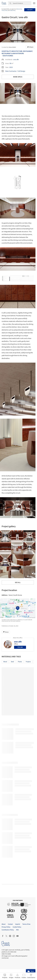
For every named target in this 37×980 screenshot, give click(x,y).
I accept (30, 10)
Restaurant (28, 51)
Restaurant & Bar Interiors (13, 53)
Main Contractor (11, 71)
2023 (11, 67)
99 (10, 63)
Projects (28, 662)
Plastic (20, 662)
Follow (20, 647)
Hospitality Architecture (12, 51)
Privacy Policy (5, 10)
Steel (12, 662)
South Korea (8, 56)
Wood (5, 662)
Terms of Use (19, 9)
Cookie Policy (13, 10)
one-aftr (16, 60)
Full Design (21, 71)
